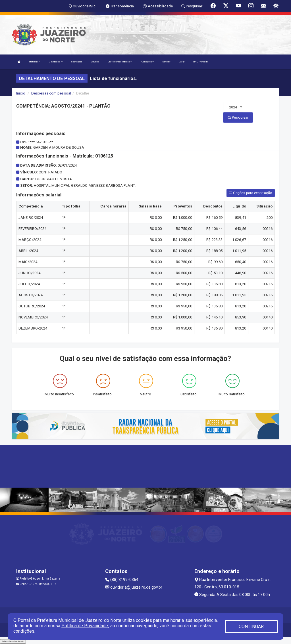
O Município (56, 62)
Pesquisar (238, 117)
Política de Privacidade (85, 626)
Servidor (166, 62)
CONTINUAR (251, 627)
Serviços (95, 62)
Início (21, 93)
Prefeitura (35, 62)
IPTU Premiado (200, 62)
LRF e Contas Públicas (120, 62)
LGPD (182, 62)
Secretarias (77, 62)
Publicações (147, 62)
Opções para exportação (251, 193)
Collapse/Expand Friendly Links (13, 641)
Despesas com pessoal (51, 93)
